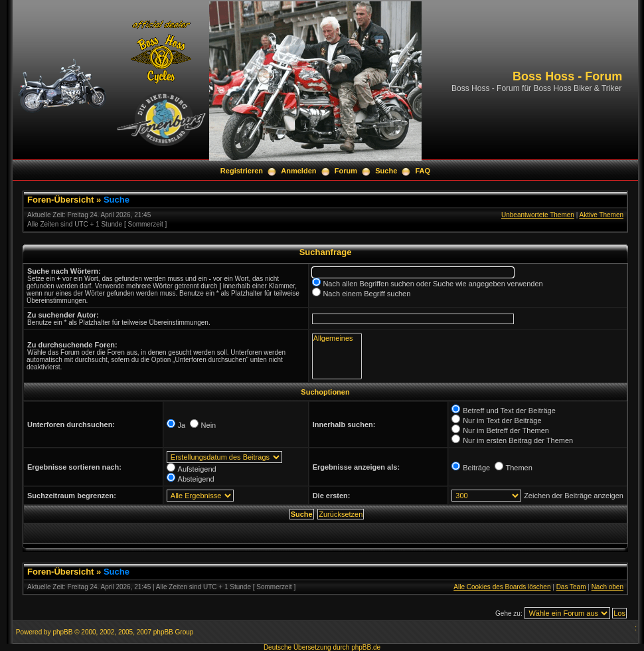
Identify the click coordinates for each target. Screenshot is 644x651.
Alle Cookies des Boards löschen (502, 587)
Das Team (571, 587)
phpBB (62, 632)
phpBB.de (366, 647)
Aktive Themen (601, 215)
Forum (346, 171)
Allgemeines (337, 338)
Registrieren (242, 171)
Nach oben (607, 587)
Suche (386, 171)
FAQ (423, 171)
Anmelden (298, 171)
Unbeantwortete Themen (538, 215)
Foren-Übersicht (60, 200)
